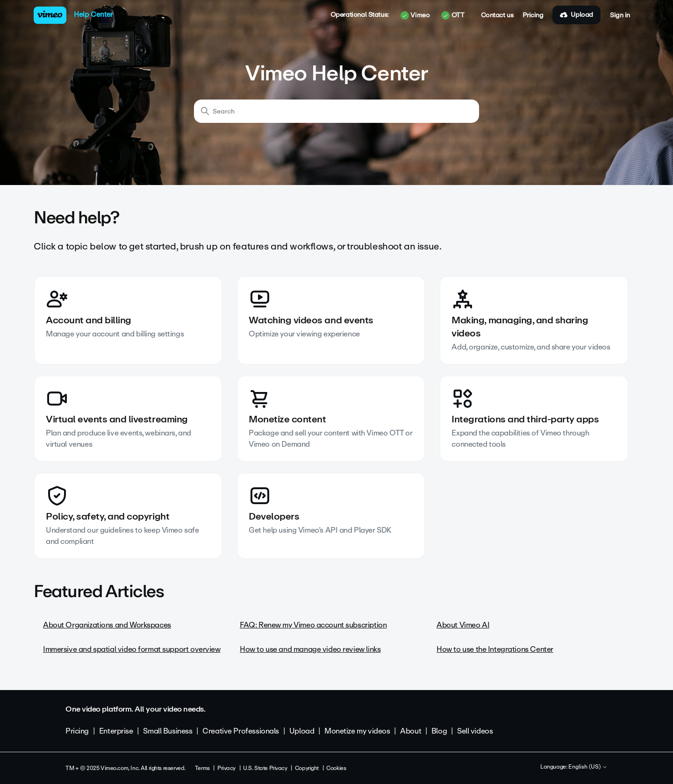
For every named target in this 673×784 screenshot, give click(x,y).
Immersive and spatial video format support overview (132, 649)
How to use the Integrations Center (495, 649)
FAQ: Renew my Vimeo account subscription (313, 625)
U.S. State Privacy (265, 768)
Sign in (620, 15)
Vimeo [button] (415, 15)
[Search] (336, 111)
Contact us (497, 15)
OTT (453, 15)
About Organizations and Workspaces (107, 625)
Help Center (93, 14)
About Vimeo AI (463, 625)
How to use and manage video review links (310, 649)
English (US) (588, 767)
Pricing (533, 15)
